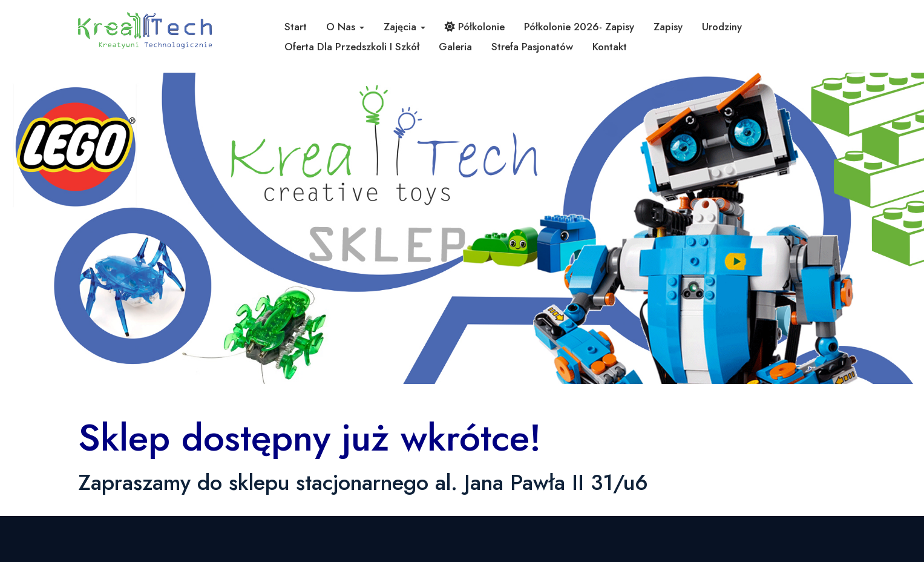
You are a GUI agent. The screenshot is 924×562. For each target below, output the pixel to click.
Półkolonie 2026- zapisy (579, 27)
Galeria (455, 47)
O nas (345, 27)
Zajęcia (405, 27)
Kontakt (610, 47)
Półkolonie (475, 27)
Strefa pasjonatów (532, 47)
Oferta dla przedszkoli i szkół (352, 47)
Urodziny (722, 27)
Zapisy (668, 27)
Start (296, 27)
